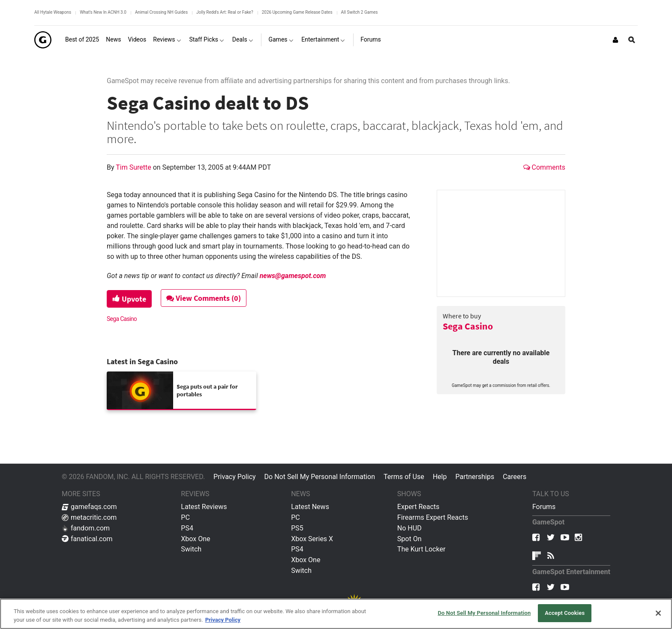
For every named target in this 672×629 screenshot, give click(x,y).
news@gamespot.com (293, 276)
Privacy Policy (235, 477)
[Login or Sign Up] (615, 40)
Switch (191, 549)
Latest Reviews (204, 507)
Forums (544, 507)
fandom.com (86, 528)
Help (440, 477)
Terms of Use (404, 477)
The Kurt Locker (421, 549)
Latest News (310, 507)
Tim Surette (134, 167)
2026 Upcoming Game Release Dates (297, 12)
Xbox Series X (312, 539)
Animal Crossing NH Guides (161, 12)
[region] (336, 614)
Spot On (409, 539)
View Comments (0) (204, 298)
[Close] (658, 613)
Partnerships (475, 477)
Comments (544, 167)
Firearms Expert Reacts (433, 517)
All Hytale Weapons (53, 12)
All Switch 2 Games (360, 12)
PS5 (297, 528)
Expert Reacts (418, 507)
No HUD (409, 528)
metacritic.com (89, 517)
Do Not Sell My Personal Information (320, 477)
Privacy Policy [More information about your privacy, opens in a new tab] (223, 620)
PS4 (187, 528)
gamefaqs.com (89, 507)
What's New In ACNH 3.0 (103, 12)
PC (185, 517)
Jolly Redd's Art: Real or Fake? (225, 12)
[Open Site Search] (632, 40)
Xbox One (195, 539)
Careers (514, 477)
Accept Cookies (565, 613)
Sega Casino (468, 326)
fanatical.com (87, 539)
